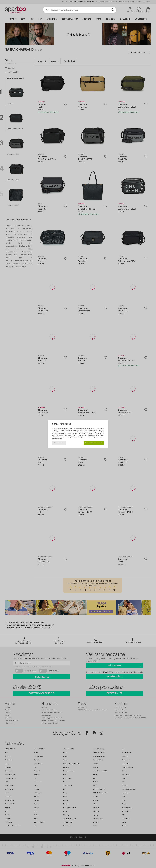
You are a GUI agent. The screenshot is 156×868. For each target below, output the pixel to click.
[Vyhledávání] (112, 10)
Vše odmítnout (59, 443)
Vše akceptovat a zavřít (94, 443)
